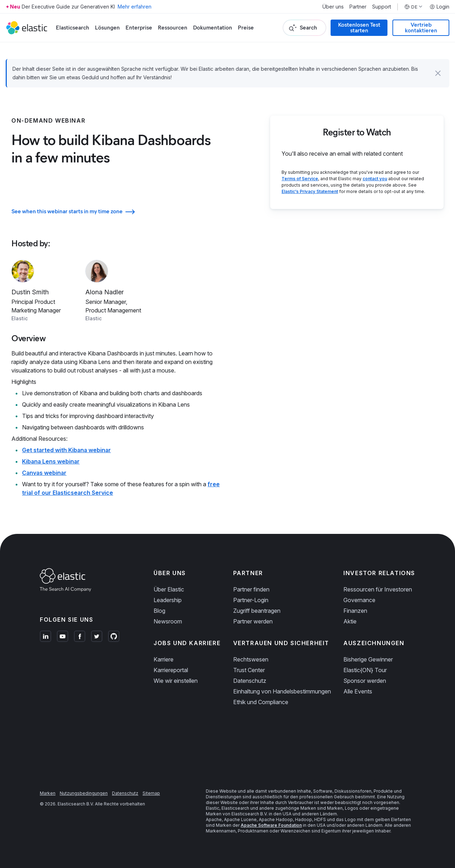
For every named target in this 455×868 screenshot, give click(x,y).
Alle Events (358, 691)
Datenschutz (250, 681)
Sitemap (151, 793)
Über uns (333, 7)
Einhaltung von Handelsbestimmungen (282, 691)
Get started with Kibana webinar (66, 450)
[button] (438, 73)
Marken (48, 793)
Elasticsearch (73, 28)
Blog (159, 611)
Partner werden (253, 621)
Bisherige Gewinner (368, 659)
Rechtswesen (251, 659)
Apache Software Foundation (271, 825)
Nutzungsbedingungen (84, 793)
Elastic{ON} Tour (365, 670)
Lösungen (107, 28)
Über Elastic (169, 589)
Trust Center (249, 670)
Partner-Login (251, 600)
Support (382, 7)
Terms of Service (300, 179)
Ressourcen (173, 28)
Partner (358, 7)
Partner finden (251, 589)
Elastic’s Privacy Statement (310, 191)
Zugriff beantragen (257, 611)
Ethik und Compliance (261, 702)
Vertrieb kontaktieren (421, 28)
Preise (246, 28)
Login (439, 7)
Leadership (168, 600)
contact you (375, 179)
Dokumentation (213, 28)
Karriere (164, 659)
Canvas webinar (44, 473)
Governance (359, 600)
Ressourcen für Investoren (378, 589)
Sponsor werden (365, 681)
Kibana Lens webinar (51, 461)
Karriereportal (171, 670)
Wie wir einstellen (176, 681)
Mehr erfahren (135, 7)
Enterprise (139, 28)
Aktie (350, 621)
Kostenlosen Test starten (359, 28)
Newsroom (168, 621)
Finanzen (355, 611)
